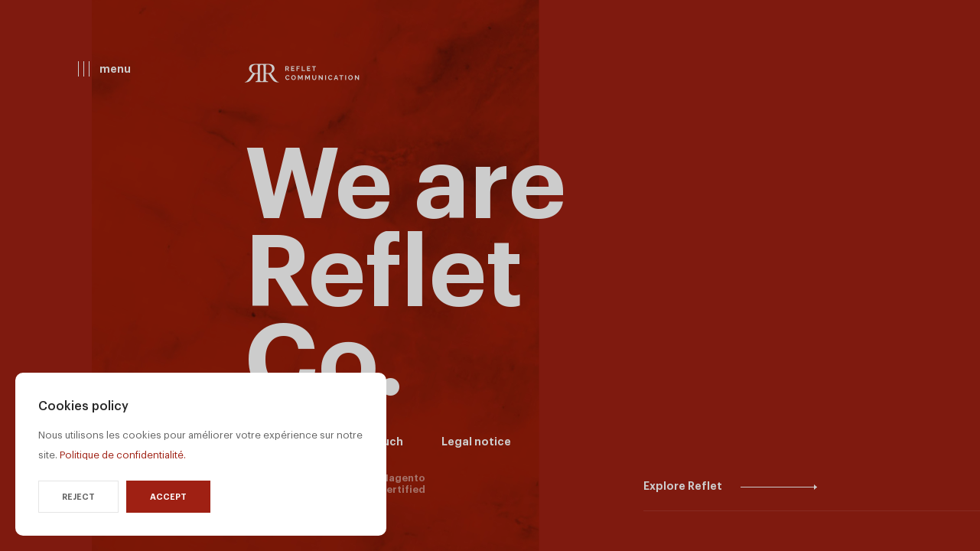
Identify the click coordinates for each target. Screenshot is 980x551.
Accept (168, 497)
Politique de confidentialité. (123, 455)
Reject (78, 497)
